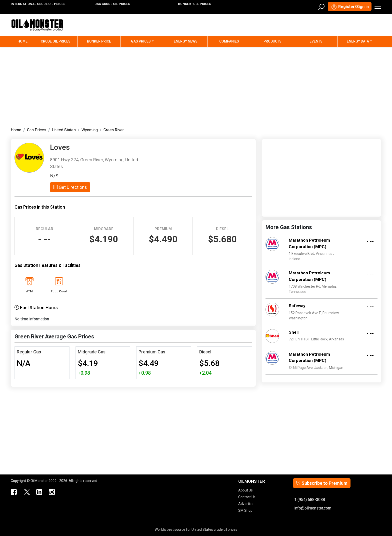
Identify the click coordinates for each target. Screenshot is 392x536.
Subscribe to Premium (322, 483)
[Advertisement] (196, 86)
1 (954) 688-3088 (310, 500)
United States (64, 130)
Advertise (246, 504)
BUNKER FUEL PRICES (194, 4)
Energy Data (358, 41)
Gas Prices (141, 41)
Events (316, 41)
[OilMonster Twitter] (27, 492)
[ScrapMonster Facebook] (14, 492)
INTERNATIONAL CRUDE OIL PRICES (38, 4)
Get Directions (70, 187)
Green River (114, 130)
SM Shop (245, 510)
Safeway (297, 306)
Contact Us (247, 497)
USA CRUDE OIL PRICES (112, 4)
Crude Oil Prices (56, 41)
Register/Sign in (350, 7)
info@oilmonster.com (313, 508)
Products (272, 41)
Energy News (186, 41)
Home (26, 41)
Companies (229, 41)
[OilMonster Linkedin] (39, 492)
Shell (294, 332)
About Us (245, 490)
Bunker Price (99, 41)
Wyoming (90, 130)
